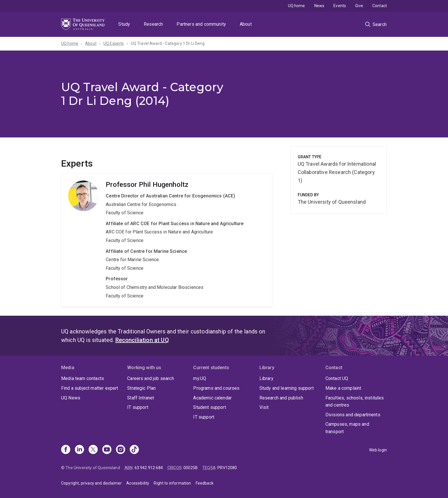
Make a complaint (343, 388)
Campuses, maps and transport (347, 428)
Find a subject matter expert (90, 388)
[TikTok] (134, 450)
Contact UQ (337, 378)
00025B (191, 468)
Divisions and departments (353, 415)
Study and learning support (287, 388)
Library (266, 378)
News (319, 6)
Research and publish (281, 398)
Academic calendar (212, 398)
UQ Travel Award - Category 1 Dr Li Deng (168, 43)
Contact (380, 6)
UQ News (71, 398)
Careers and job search (151, 378)
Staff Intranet (141, 398)
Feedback (205, 483)
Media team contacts (83, 378)
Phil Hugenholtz (167, 240)
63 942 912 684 (149, 468)
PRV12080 (227, 468)
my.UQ (200, 378)
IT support (138, 407)
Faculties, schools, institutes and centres (355, 402)
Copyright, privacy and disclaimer (91, 483)
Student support (209, 407)
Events (340, 6)
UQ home (297, 6)
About (246, 24)
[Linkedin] (79, 450)
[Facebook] (66, 450)
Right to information (172, 483)
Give (359, 6)
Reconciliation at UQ (142, 340)
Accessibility (138, 483)
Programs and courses (216, 388)
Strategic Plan (141, 388)
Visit (264, 407)
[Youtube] (107, 450)
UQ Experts (114, 43)
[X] (93, 450)
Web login (378, 450)
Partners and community (201, 24)
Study (124, 24)
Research (153, 24)
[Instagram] (121, 450)
